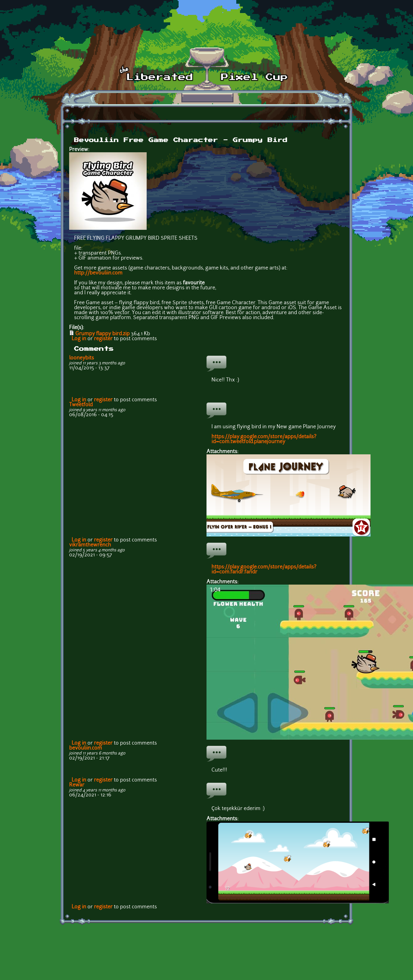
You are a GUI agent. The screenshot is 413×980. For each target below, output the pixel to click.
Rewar (77, 785)
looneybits (82, 358)
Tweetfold (81, 405)
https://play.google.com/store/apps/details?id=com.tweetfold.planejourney (264, 439)
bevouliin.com (86, 748)
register (103, 339)
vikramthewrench (90, 545)
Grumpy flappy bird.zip (102, 334)
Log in (79, 339)
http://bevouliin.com (98, 273)
